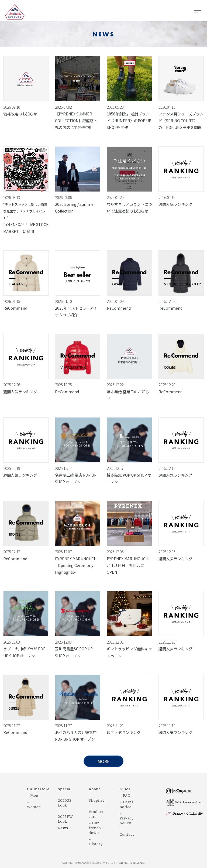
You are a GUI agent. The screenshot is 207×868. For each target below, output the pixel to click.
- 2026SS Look (65, 800)
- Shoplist (96, 798)
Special (65, 789)
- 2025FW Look (65, 816)
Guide (125, 789)
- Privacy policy (127, 818)
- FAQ (125, 795)
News (63, 828)
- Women (34, 804)
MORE (103, 761)
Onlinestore (38, 789)
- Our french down (95, 828)
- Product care (96, 812)
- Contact (127, 832)
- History (96, 842)
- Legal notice (126, 804)
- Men (33, 795)
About (94, 789)
